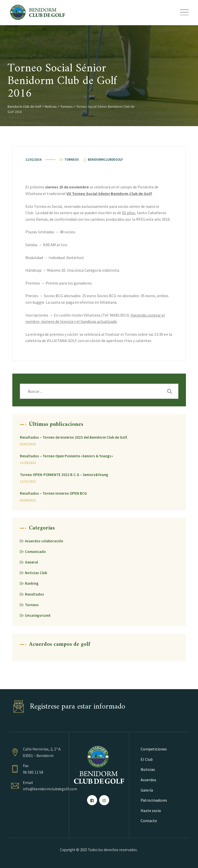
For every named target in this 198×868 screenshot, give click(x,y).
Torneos (72, 160)
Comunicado (35, 552)
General (31, 562)
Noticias (148, 769)
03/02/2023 (28, 444)
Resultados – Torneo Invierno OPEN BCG (53, 493)
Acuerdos (148, 780)
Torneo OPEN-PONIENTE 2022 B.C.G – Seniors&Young (64, 475)
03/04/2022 (28, 500)
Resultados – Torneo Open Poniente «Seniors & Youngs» (66, 456)
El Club (147, 759)
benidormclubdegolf (103, 160)
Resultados (34, 594)
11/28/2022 (28, 463)
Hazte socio (151, 810)
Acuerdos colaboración (44, 541)
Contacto (149, 821)
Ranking (32, 583)
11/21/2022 (28, 481)
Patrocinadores (154, 800)
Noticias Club (36, 573)
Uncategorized (38, 615)
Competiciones (154, 749)
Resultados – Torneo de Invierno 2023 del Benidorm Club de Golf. (74, 437)
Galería (147, 790)
